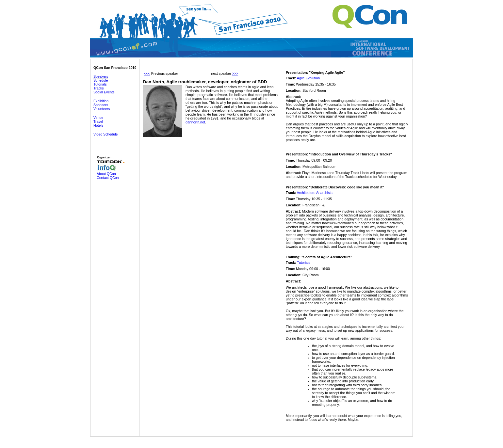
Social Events (104, 92)
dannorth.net (195, 122)
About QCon (106, 174)
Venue (98, 118)
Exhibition (101, 101)
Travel (98, 121)
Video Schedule (105, 134)
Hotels (98, 125)
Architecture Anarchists (315, 193)
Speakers (101, 76)
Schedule (101, 80)
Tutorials (100, 84)
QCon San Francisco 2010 (115, 68)
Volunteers (102, 109)
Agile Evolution (308, 78)
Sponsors (101, 105)
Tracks (99, 88)
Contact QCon (108, 178)
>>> (235, 73)
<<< (147, 73)
